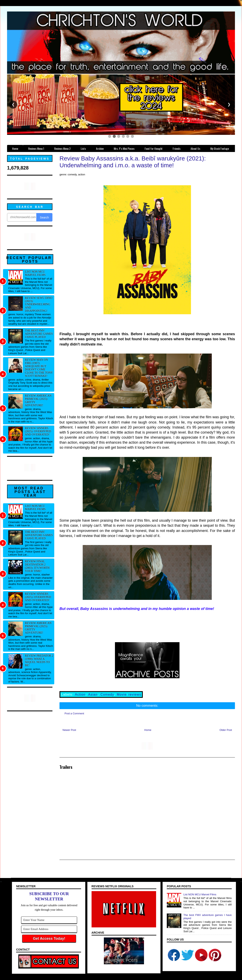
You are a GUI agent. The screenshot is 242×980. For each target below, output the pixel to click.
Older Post (226, 730)
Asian (93, 694)
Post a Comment (74, 713)
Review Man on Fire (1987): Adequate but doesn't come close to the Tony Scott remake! (39, 368)
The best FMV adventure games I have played (39, 334)
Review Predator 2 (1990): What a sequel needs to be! (39, 660)
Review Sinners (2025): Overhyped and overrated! (38, 431)
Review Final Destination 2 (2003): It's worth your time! (37, 566)
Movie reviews (129, 694)
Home (148, 730)
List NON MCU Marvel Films (35, 273)
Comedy (107, 694)
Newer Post (69, 730)
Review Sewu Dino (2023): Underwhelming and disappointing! (39, 304)
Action (80, 694)
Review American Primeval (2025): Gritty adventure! (38, 400)
